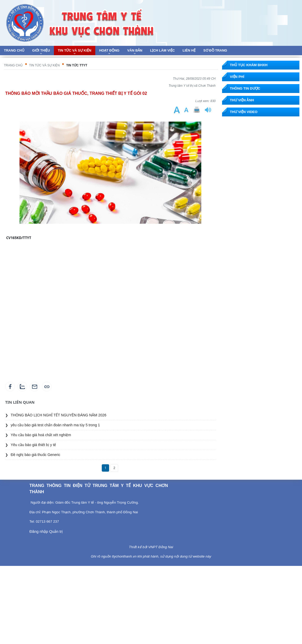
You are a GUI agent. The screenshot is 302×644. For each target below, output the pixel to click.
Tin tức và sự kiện (44, 65)
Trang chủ (13, 65)
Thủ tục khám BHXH (249, 65)
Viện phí (237, 77)
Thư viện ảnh (242, 100)
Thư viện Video (244, 112)
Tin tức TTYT (77, 65)
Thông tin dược (245, 88)
